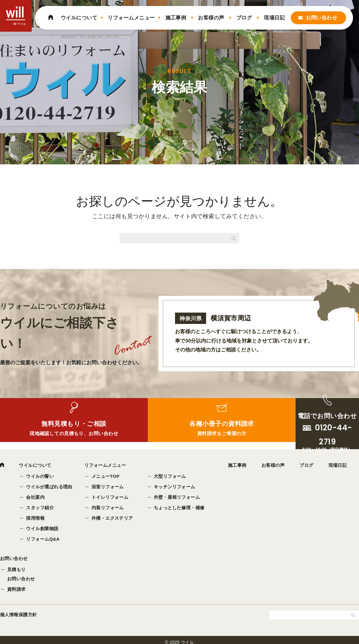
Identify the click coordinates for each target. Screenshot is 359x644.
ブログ (244, 18)
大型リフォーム (171, 477)
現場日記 (274, 18)
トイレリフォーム (111, 498)
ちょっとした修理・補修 (180, 508)
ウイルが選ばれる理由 (50, 487)
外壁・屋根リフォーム (178, 498)
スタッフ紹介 (41, 508)
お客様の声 (211, 18)
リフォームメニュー (131, 18)
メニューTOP (106, 477)
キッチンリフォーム (175, 487)
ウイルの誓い (41, 477)
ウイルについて (79, 18)
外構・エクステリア (113, 519)
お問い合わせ (321, 18)
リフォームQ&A (43, 540)
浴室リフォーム (108, 487)
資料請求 (16, 592)
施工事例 (176, 18)
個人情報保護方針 (19, 618)
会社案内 (36, 498)
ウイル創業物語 (43, 529)
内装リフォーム (108, 508)
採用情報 (36, 519)
